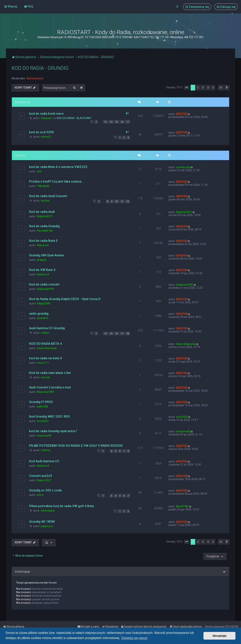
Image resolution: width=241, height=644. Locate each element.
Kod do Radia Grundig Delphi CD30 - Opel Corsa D (65, 299)
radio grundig (39, 313)
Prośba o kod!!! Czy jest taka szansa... (56, 181)
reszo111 (43, 363)
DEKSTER (182, 114)
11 (122, 201)
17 (128, 122)
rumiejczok (183, 167)
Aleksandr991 (45, 289)
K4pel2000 (43, 303)
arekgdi (42, 260)
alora (40, 495)
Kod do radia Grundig (44, 226)
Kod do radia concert (44, 284)
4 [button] (208, 88)
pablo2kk (42, 406)
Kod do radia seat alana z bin (50, 373)
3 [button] (203, 88)
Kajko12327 (44, 480)
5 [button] (213, 88)
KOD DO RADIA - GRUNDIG (40, 68)
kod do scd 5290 (41, 132)
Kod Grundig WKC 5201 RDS (50, 416)
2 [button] (198, 88)
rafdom (46, 450)
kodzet (45, 201)
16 (122, 122)
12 (128, 201)
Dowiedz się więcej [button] (134, 638)
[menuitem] (29, 6)
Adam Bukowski (47, 348)
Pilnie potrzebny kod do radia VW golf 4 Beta (61, 506)
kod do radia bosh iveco (46, 114)
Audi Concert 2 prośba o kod (50, 387)
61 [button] (221, 88)
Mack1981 (182, 506)
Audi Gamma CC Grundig (47, 328)
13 (105, 122)
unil (39, 171)
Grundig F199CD (41, 402)
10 (116, 201)
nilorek (45, 377)
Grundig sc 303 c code (45, 490)
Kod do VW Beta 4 (42, 270)
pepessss (47, 526)
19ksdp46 (43, 186)
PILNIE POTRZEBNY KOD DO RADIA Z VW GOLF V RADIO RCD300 (76, 446)
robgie (45, 333)
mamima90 (44, 436)
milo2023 (43, 421)
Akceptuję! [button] (220, 636)
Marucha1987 (45, 392)
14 (111, 122)
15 (116, 122)
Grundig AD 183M (42, 521)
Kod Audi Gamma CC (44, 461)
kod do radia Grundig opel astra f (53, 431)
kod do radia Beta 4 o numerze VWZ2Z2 (58, 167)
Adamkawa (48, 511)
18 (128, 334)
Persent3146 (45, 231)
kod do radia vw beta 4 (45, 358)
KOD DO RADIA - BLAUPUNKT (74, 118)
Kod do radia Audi (42, 212)
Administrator (35, 78)
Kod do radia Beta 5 (43, 241)
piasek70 (42, 318)
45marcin (43, 245)
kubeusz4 (43, 274)
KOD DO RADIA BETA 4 (45, 344)
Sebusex (46, 118)
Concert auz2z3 (41, 476)
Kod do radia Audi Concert (48, 196)
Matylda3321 (45, 216)
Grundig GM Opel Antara (46, 255)
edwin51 (46, 137)
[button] (187, 88)
